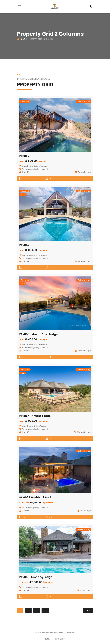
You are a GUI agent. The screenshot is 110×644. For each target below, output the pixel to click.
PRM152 (24, 156)
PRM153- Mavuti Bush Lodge (38, 334)
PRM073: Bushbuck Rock (36, 497)
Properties (60, 639)
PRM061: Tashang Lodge (36, 577)
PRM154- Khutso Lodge (35, 416)
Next (88, 610)
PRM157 (24, 245)
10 (45, 610)
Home (22, 39)
